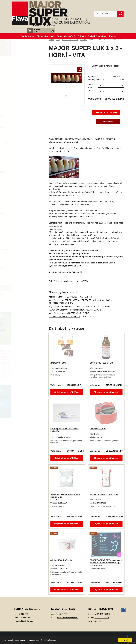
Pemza (21, 202)
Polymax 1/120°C (98, 429)
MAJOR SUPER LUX (29, 276)
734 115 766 (25, 618)
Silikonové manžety (25, 232)
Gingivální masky (25, 110)
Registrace (51, 25)
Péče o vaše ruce (25, 196)
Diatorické (27, 282)
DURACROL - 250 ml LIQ (101, 363)
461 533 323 (23, 614)
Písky (20, 208)
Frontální (26, 288)
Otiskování (22, 184)
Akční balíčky (28, 42)
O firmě (81, 36)
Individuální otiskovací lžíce (29, 116)
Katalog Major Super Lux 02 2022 (63, 297)
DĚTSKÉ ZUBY (26, 261)
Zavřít (125, 640)
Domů (51, 40)
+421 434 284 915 (103, 614)
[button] (41, 31)
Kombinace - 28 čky (30, 294)
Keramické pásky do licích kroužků (28, 129)
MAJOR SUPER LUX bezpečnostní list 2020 (68, 310)
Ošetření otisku (24, 178)
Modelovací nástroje (26, 160)
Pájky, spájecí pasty (26, 190)
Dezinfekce (22, 92)
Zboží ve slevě (28, 54)
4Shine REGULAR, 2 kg (62, 560)
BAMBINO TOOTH (59, 363)
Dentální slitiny (24, 86)
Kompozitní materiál (26, 136)
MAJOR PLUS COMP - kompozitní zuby (29, 269)
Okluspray (22, 166)
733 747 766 (62, 614)
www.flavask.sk (95, 621)
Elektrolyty (22, 104)
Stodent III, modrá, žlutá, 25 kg (104, 495)
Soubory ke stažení (66, 36)
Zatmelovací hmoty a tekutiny (29, 249)
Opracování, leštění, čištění (29, 172)
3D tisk (21, 59)
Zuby (20, 255)
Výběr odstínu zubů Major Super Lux (64, 317)
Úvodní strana (27, 36)
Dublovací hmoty (24, 98)
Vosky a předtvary (25, 244)
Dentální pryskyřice (25, 80)
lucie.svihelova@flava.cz (68, 618)
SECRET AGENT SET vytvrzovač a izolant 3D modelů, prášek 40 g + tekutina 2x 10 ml (106, 563)
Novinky (28, 48)
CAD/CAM (22, 74)
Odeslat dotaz (108, 121)
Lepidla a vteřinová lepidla (28, 154)
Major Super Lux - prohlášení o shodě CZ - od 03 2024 (72, 306)
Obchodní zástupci (45, 36)
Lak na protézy (24, 148)
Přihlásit (38, 25)
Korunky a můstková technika (30, 142)
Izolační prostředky (25, 122)
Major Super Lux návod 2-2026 (62, 313)
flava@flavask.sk (102, 618)
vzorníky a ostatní (27, 300)
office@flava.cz (27, 621)
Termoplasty (23, 238)
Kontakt (113, 36)
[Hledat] (106, 14)
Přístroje (21, 220)
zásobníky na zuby (28, 306)
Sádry (20, 226)
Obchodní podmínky (97, 36)
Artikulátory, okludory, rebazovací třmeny (26, 67)
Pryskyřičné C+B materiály (28, 214)
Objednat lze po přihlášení (106, 112)
